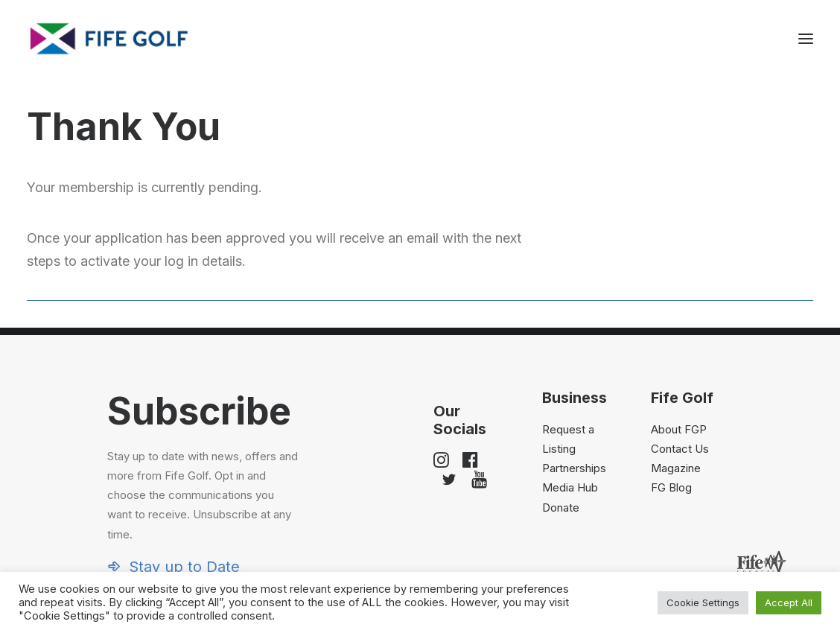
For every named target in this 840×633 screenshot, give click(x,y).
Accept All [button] (789, 602)
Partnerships (574, 468)
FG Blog (671, 487)
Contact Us (680, 449)
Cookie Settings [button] (703, 602)
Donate (561, 508)
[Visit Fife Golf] (109, 39)
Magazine (676, 468)
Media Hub (570, 487)
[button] (806, 39)
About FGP (679, 429)
